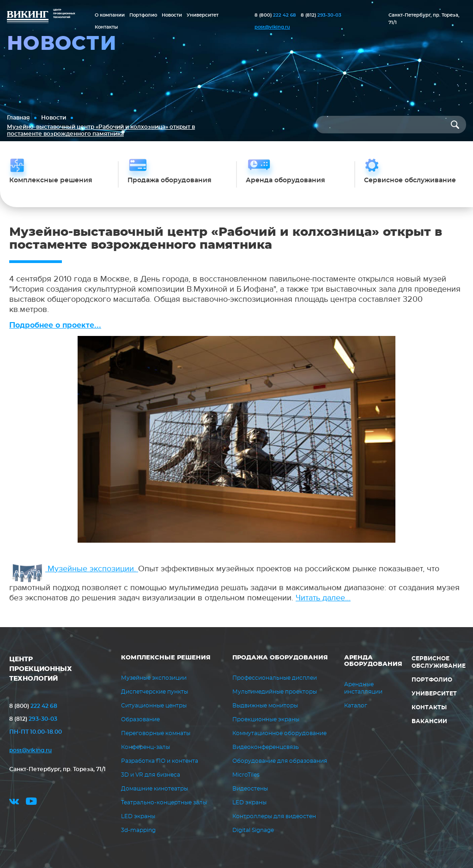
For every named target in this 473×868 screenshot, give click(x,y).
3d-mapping (138, 830)
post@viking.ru (272, 27)
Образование (140, 719)
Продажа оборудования (280, 658)
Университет (203, 15)
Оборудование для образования (280, 761)
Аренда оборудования (373, 661)
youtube (31, 803)
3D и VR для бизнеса (151, 775)
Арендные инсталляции (363, 688)
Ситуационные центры (154, 706)
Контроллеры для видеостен (274, 816)
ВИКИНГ (28, 18)
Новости (172, 15)
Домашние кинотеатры (155, 789)
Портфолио (143, 15)
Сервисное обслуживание (439, 662)
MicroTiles (246, 775)
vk (14, 803)
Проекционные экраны (266, 719)
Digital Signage (253, 830)
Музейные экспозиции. (75, 569)
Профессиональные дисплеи (275, 678)
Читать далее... (323, 598)
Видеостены (250, 789)
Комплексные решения (166, 658)
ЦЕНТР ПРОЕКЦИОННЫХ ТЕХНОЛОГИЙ (41, 669)
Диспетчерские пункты (155, 692)
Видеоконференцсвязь (266, 747)
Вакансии (429, 721)
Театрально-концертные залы (164, 802)
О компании (110, 15)
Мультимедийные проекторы (275, 692)
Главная (18, 118)
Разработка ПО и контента (160, 761)
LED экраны (138, 816)
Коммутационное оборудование (279, 733)
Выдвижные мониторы (265, 706)
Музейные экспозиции (154, 678)
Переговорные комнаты (156, 733)
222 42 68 (275, 15)
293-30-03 (321, 15)
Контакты (106, 27)
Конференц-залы (146, 747)
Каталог (356, 706)
